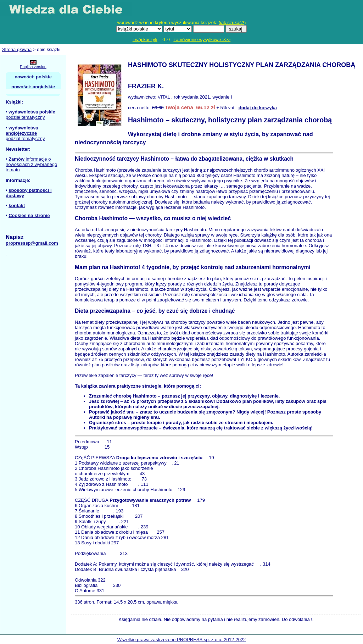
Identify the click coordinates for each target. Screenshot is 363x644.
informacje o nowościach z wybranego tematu (31, 164)
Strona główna (17, 49)
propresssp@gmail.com (32, 243)
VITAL (164, 97)
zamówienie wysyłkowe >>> (202, 40)
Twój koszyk (145, 40)
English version (33, 67)
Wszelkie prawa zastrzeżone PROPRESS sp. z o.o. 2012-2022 (182, 640)
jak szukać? (232, 23)
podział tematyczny (25, 117)
